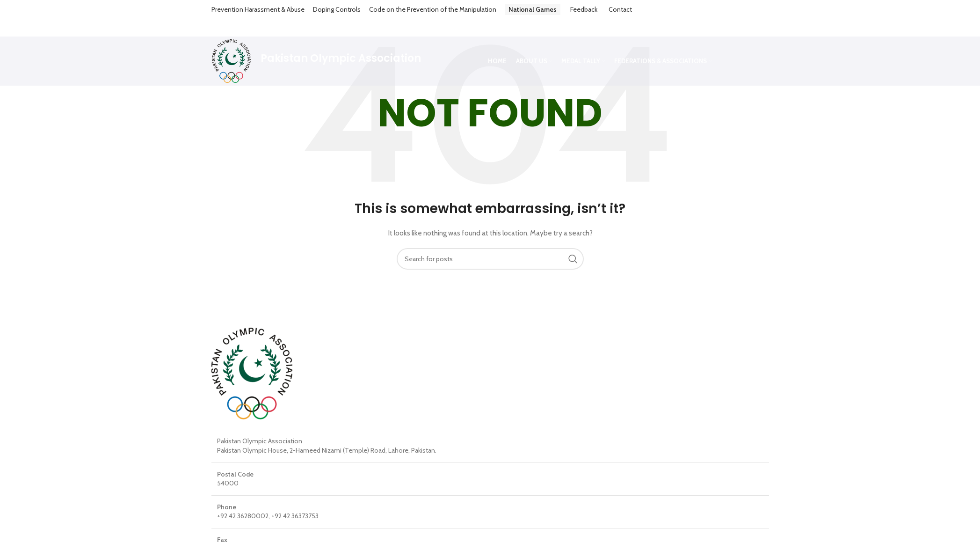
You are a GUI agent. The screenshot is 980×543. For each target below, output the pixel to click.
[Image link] (252, 355)
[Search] (490, 241)
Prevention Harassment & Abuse (258, 9)
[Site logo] (231, 43)
